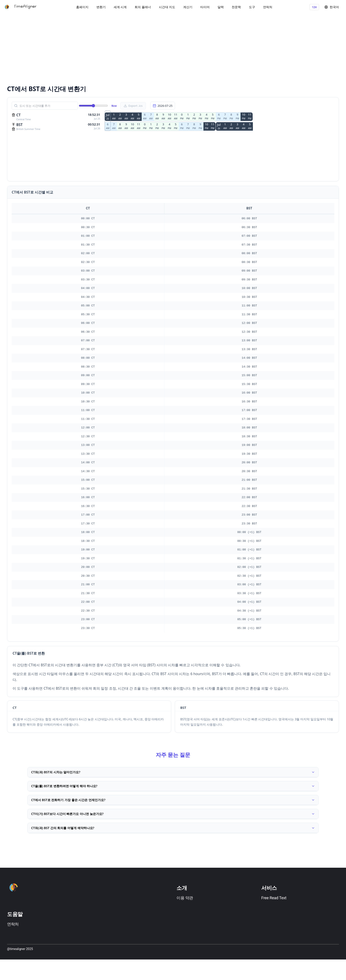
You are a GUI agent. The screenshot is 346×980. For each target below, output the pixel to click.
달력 (221, 7)
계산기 (188, 7)
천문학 (236, 7)
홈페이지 (82, 7)
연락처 (268, 7)
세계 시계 (120, 7)
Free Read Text (274, 918)
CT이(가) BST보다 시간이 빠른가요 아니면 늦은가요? (173, 828)
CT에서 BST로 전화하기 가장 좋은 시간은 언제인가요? (173, 810)
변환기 (101, 7)
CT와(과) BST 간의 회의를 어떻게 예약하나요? (173, 846)
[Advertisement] (139, 49)
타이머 (205, 7)
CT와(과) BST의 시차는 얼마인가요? (173, 774)
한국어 (332, 7)
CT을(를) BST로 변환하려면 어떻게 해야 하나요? (173, 792)
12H (314, 7)
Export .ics (133, 106)
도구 (252, 7)
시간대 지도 (167, 7)
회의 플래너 (143, 7)
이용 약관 (185, 918)
